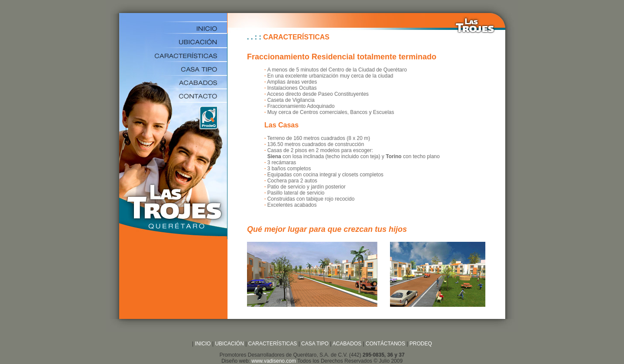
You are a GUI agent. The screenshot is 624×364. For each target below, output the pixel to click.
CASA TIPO (315, 344)
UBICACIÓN (229, 344)
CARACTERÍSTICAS (272, 344)
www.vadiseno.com (274, 361)
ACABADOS (347, 344)
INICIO (202, 344)
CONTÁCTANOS (385, 344)
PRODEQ (421, 344)
